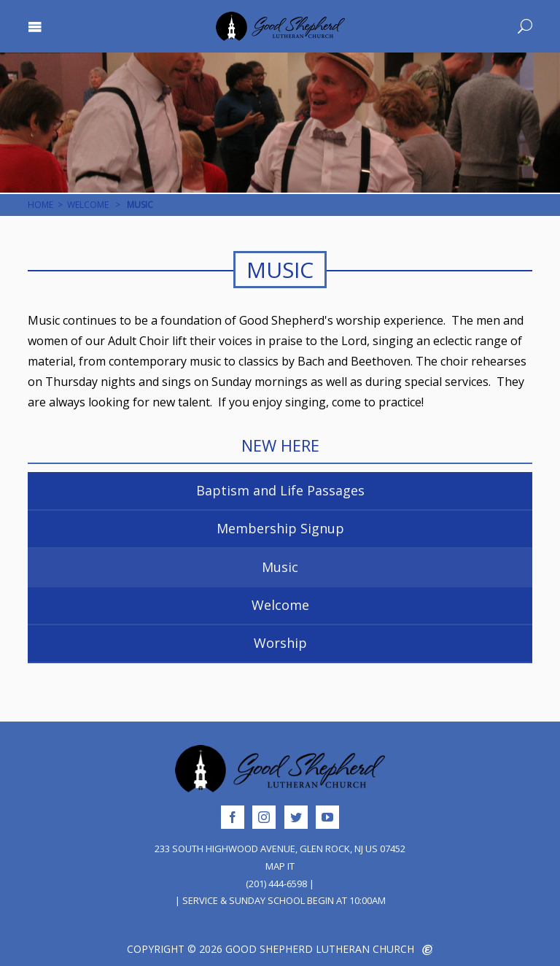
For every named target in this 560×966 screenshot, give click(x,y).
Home (40, 205)
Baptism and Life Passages (280, 490)
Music (280, 567)
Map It (280, 866)
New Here (280, 446)
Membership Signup (280, 528)
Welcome (88, 205)
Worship (280, 643)
